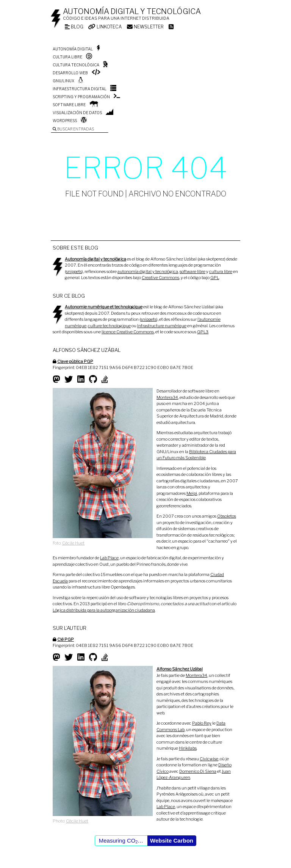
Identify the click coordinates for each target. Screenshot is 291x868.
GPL (215, 278)
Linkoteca (105, 27)
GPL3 (203, 332)
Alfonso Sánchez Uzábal (180, 669)
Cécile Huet (73, 543)
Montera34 (167, 397)
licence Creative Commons (128, 332)
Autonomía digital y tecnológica (132, 11)
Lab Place (109, 558)
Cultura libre (67, 57)
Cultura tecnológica (76, 65)
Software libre (69, 105)
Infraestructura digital (80, 89)
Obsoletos (227, 516)
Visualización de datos (77, 113)
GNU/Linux (63, 81)
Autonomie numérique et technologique (104, 307)
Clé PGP (66, 639)
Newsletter (145, 27)
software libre (192, 272)
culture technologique (109, 326)
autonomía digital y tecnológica (148, 272)
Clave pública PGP (75, 361)
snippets (74, 272)
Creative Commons (160, 278)
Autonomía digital (73, 49)
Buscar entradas (73, 129)
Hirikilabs (188, 748)
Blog (74, 27)
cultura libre (221, 272)
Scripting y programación (81, 97)
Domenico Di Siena (198, 771)
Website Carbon (172, 841)
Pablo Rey (202, 723)
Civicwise (209, 759)
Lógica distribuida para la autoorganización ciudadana (104, 610)
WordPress (65, 121)
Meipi (192, 493)
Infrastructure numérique (162, 326)
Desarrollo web (70, 73)
